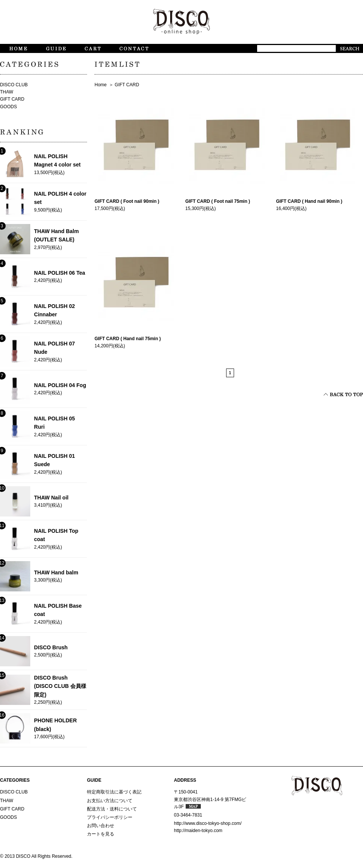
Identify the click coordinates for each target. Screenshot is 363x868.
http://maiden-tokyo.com (198, 831)
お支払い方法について (110, 801)
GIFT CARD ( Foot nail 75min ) (218, 201)
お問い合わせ (101, 826)
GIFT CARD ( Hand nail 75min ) (128, 339)
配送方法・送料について (112, 809)
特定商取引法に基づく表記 (114, 792)
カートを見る (101, 834)
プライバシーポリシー (110, 817)
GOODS (9, 107)
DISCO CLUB (14, 85)
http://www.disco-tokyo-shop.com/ (208, 823)
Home (101, 85)
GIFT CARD (127, 85)
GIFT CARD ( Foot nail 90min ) (127, 201)
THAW (7, 92)
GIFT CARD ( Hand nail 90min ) (309, 201)
